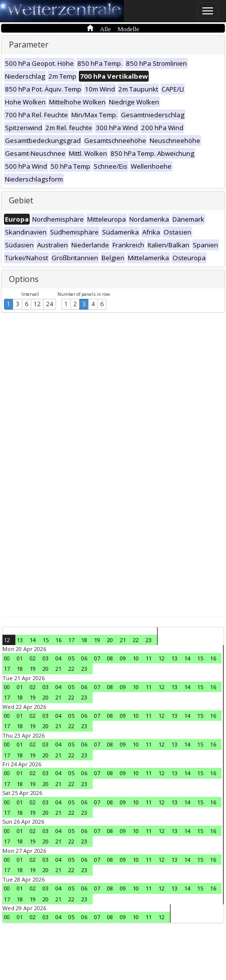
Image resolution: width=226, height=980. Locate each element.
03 (46, 658)
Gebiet (21, 200)
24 (50, 304)
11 (149, 658)
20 (110, 640)
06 (84, 658)
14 (33, 640)
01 (20, 658)
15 (46, 640)
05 (71, 658)
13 (20, 640)
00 (7, 658)
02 (33, 658)
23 (149, 640)
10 (136, 658)
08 (110, 658)
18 (84, 640)
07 (97, 658)
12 (37, 304)
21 (123, 640)
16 (58, 640)
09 (123, 658)
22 (136, 640)
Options (24, 279)
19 (97, 640)
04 (58, 658)
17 (71, 640)
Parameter (29, 45)
